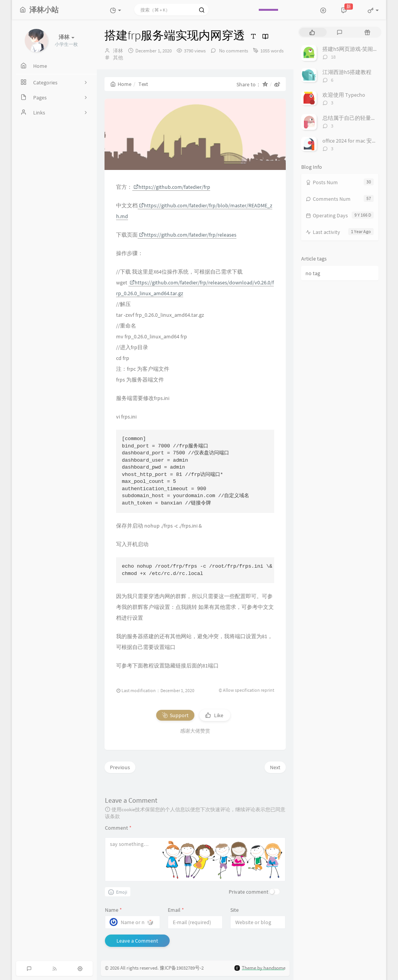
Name (113, 910)
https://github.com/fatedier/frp (172, 187)
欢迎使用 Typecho (344, 95)
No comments (233, 51)
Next (275, 767)
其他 (118, 58)
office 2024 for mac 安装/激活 (356, 141)
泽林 (118, 51)
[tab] (312, 32)
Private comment (249, 892)
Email (176, 910)
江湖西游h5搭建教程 (347, 72)
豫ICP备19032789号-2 (182, 968)
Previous (120, 767)
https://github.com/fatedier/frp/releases (188, 235)
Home (121, 84)
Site (234, 910)
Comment (118, 828)
